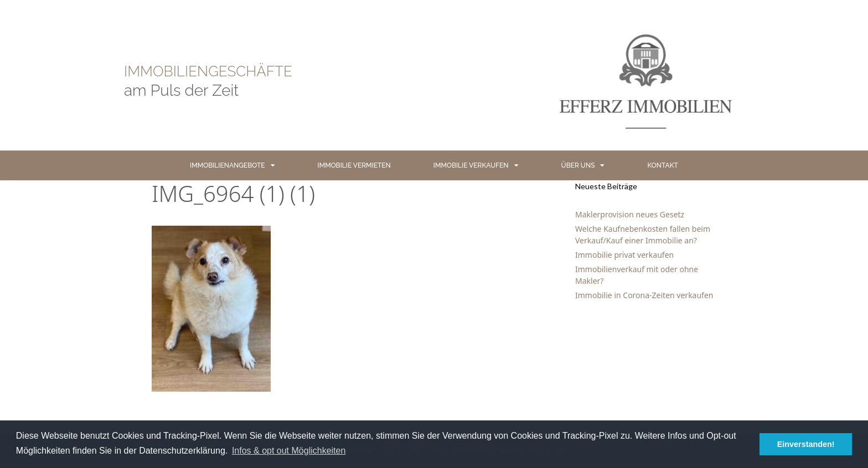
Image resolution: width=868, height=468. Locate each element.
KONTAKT (662, 165)
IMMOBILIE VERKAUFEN (476, 165)
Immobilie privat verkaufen (624, 255)
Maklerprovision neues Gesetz (630, 214)
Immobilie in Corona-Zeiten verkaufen (644, 295)
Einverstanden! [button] (806, 444)
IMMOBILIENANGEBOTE (232, 165)
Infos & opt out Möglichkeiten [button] (289, 451)
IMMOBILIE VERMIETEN (354, 165)
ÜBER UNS (583, 165)
